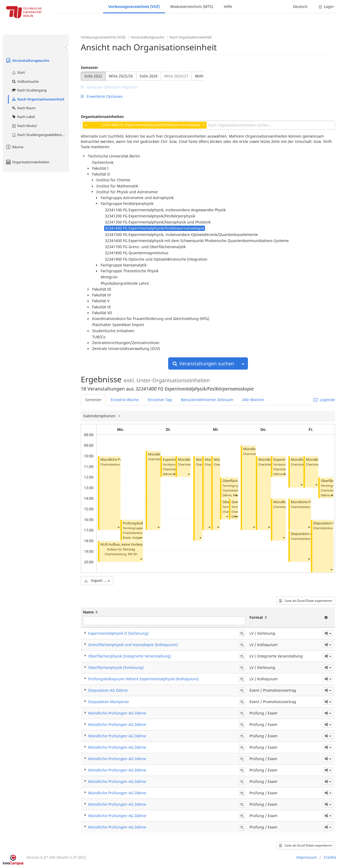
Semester (89, 67)
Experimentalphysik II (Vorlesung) (118, 633)
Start (18, 72)
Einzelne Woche (125, 400)
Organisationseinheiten (27, 162)
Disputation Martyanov (108, 702)
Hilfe (228, 6)
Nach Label (23, 117)
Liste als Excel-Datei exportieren (306, 601)
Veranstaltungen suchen (203, 363)
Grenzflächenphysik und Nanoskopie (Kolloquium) (133, 645)
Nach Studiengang (29, 90)
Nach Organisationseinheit (38, 99)
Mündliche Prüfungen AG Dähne (117, 713)
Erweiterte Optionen (102, 96)
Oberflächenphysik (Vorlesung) (116, 667)
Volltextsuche (25, 81)
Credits (330, 857)
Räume (14, 147)
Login (326, 6)
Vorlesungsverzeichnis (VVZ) (134, 6)
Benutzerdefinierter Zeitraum (207, 400)
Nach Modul (24, 126)
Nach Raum (23, 108)
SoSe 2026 (149, 76)
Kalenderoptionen (100, 416)
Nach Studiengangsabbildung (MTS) (40, 135)
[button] (118, 527)
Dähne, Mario (232, 495)
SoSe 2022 (93, 76)
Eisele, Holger (132, 538)
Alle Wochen (253, 400)
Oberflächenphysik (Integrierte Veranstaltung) (130, 656)
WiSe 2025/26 (121, 76)
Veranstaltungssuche (27, 60)
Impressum (307, 857)
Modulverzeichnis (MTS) (192, 6)
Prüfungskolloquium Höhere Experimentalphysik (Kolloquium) (143, 679)
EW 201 (133, 554)
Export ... (97, 580)
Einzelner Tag (160, 400)
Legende (324, 400)
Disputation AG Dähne (308, 534)
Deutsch (300, 6)
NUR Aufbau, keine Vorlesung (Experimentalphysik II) (142, 544)
